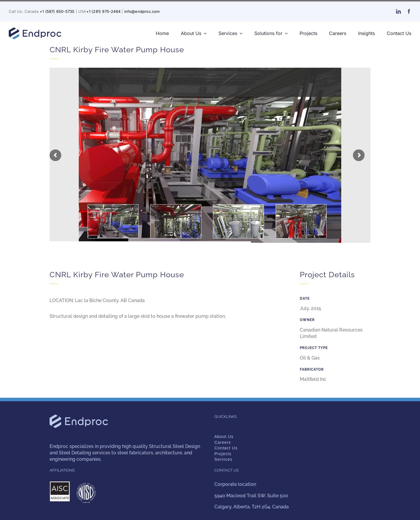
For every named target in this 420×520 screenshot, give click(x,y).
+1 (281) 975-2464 (103, 11)
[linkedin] (398, 11)
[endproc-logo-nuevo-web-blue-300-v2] (35, 29)
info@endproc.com (142, 11)
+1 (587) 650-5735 (57, 11)
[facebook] (409, 11)
